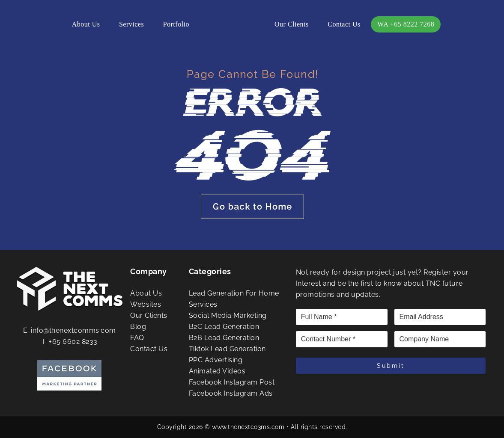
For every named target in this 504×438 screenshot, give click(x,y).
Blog (138, 327)
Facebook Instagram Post (232, 382)
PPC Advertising (216, 360)
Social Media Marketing (228, 315)
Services (131, 24)
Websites (146, 304)
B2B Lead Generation (224, 338)
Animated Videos (217, 371)
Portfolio (176, 24)
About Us (86, 24)
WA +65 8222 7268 (406, 24)
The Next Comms (232, 26)
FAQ (137, 338)
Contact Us (344, 24)
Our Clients (292, 24)
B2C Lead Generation (224, 327)
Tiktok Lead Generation (227, 349)
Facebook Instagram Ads (231, 393)
